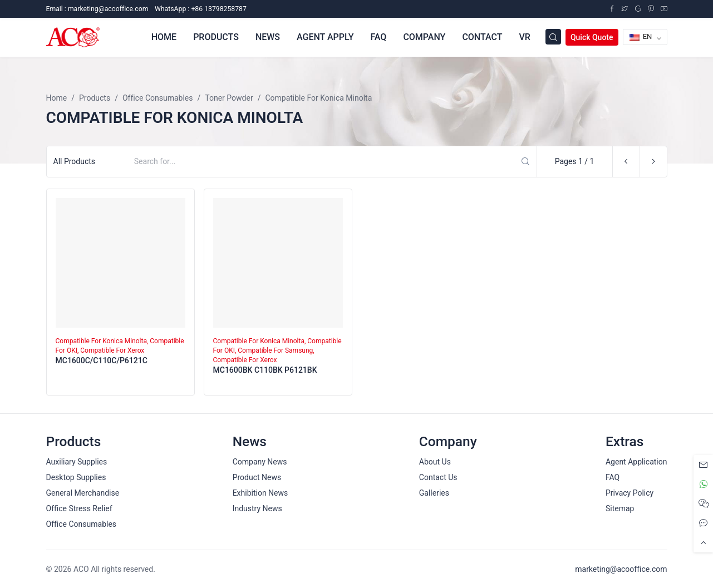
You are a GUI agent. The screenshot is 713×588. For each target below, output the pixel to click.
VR (524, 37)
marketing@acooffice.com (621, 569)
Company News (260, 462)
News (268, 37)
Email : (97, 9)
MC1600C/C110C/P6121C (102, 360)
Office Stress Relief (79, 508)
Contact (482, 37)
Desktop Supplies (76, 477)
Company (424, 37)
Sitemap (620, 508)
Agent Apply (325, 37)
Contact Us (438, 477)
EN (641, 36)
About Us (435, 462)
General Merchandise (83, 493)
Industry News (257, 508)
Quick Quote (592, 37)
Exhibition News (260, 493)
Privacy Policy (630, 493)
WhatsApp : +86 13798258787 (201, 9)
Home (164, 37)
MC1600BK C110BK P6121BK (265, 370)
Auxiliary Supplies (77, 462)
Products (216, 37)
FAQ (378, 37)
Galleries (434, 493)
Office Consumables (82, 524)
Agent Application (636, 462)
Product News (257, 477)
